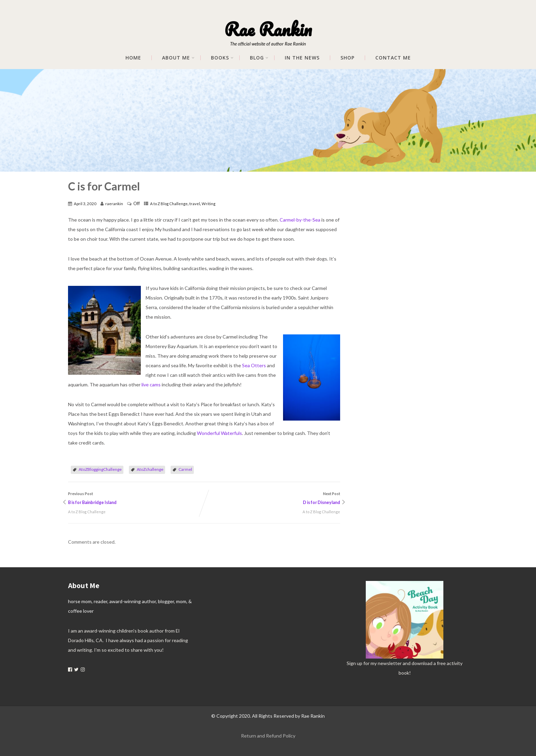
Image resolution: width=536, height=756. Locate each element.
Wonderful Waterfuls (219, 433)
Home (133, 58)
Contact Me (393, 58)
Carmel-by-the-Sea (300, 220)
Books (222, 58)
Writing (209, 204)
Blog (259, 58)
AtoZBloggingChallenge (100, 469)
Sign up (354, 663)
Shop (347, 58)
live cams (151, 384)
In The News (302, 58)
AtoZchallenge (150, 469)
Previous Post (136, 499)
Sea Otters (254, 365)
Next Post (272, 499)
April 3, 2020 (85, 204)
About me (178, 58)
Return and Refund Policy (268, 736)
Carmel (185, 469)
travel (195, 204)
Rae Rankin (268, 29)
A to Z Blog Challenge (169, 204)
